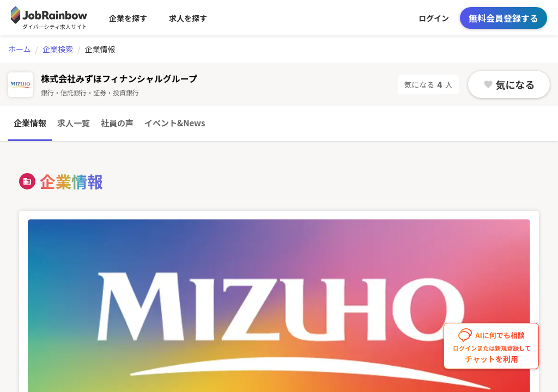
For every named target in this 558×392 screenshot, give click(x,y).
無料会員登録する (504, 18)
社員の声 (117, 123)
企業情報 (30, 123)
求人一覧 (74, 123)
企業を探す (128, 18)
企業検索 (58, 49)
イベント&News (175, 123)
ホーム (20, 49)
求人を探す (188, 18)
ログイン (434, 18)
